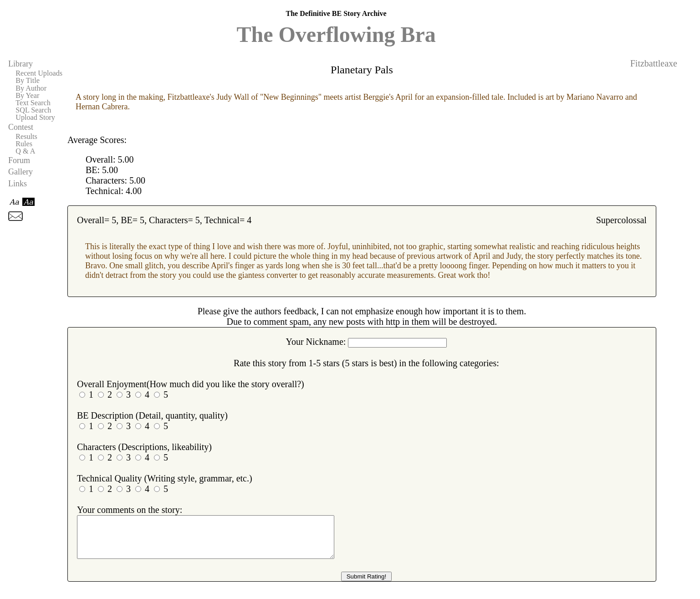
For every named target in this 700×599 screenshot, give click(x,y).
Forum (19, 160)
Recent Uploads (39, 73)
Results (26, 137)
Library (20, 64)
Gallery (20, 172)
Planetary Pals (362, 70)
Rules (24, 144)
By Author (31, 88)
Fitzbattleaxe (654, 63)
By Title (28, 81)
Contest (21, 127)
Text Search (33, 103)
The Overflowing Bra (336, 34)
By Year (27, 96)
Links (18, 184)
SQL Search (33, 110)
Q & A (25, 151)
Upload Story (35, 118)
